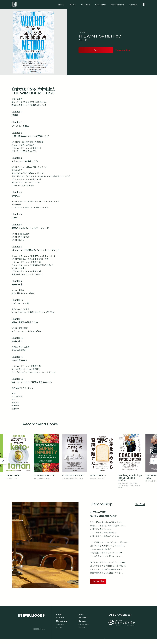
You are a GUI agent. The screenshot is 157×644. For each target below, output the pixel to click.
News (81, 615)
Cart (96, 50)
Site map (82, 627)
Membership (62, 621)
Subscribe (98, 581)
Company (60, 624)
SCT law (59, 627)
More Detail (140, 504)
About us (60, 618)
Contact (82, 621)
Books (59, 615)
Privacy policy (84, 624)
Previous (3, 461)
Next (154, 461)
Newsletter (83, 618)
